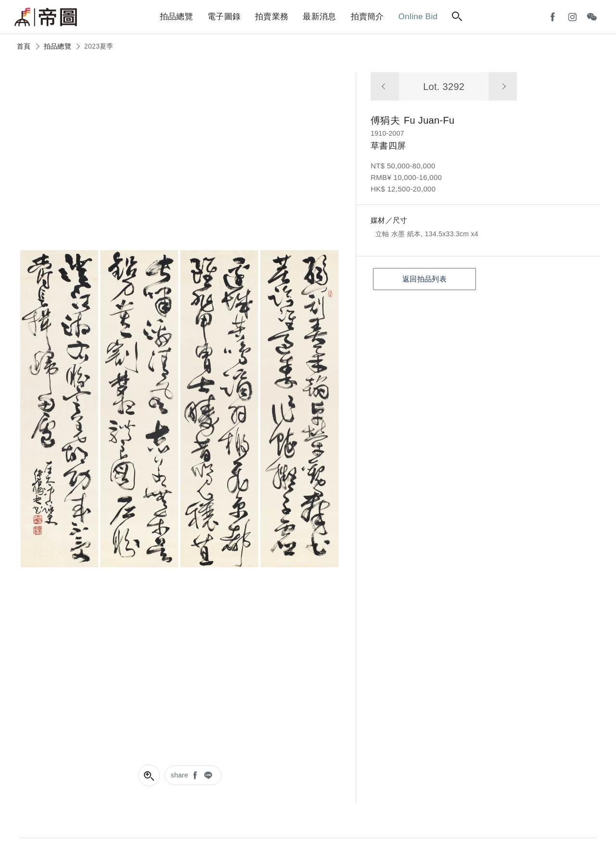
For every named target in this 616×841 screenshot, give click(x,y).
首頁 (24, 46)
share (180, 775)
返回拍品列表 (424, 279)
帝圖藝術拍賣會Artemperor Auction (46, 17)
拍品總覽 (58, 46)
